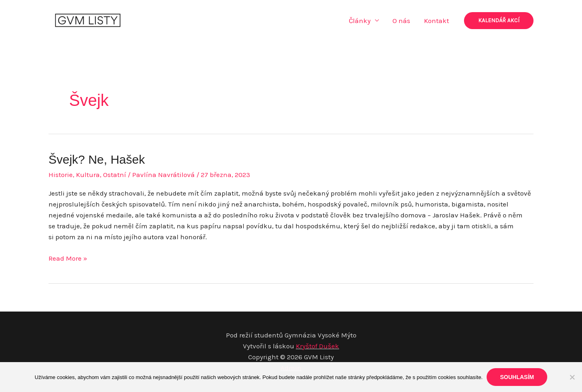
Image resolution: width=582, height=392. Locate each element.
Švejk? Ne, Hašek (97, 159)
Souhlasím (517, 377)
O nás (401, 21)
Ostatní (115, 175)
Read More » (68, 258)
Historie (61, 175)
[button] (499, 21)
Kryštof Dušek (317, 346)
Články (360, 21)
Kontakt (436, 21)
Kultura (88, 175)
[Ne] (572, 377)
